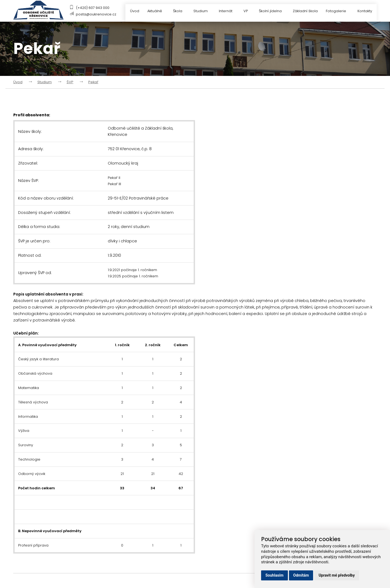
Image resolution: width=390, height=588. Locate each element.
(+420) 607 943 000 (91, 8)
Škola (178, 12)
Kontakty (365, 12)
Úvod (131, 12)
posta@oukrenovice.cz (94, 14)
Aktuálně (154, 12)
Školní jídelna (272, 12)
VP (247, 12)
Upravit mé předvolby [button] (337, 575)
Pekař (93, 82)
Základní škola (304, 12)
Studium (201, 12)
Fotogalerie (338, 12)
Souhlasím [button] (274, 575)
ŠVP (70, 82)
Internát (226, 12)
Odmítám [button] (301, 575)
